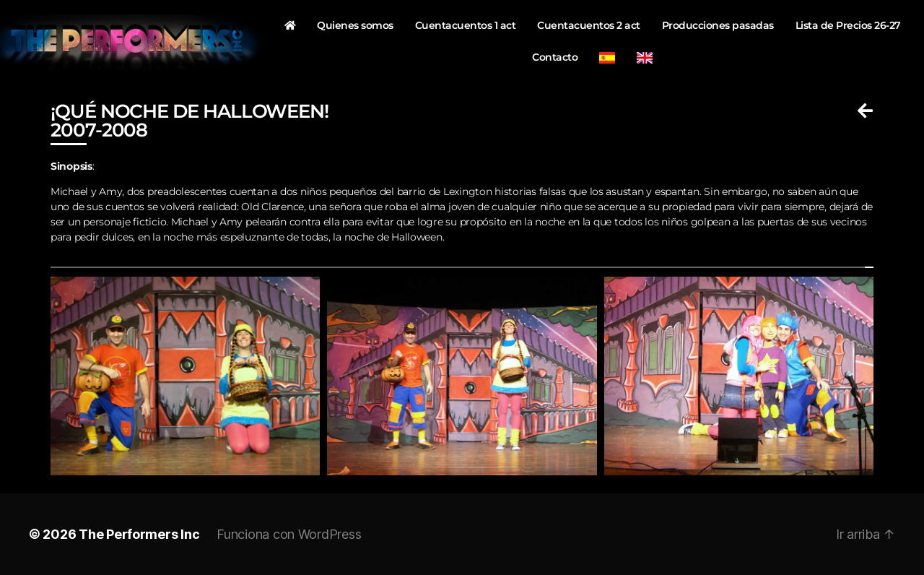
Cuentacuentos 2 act (589, 25)
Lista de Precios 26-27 (848, 25)
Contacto (555, 57)
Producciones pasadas (718, 25)
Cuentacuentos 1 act (466, 25)
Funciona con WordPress (289, 534)
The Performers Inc (139, 534)
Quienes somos (355, 25)
